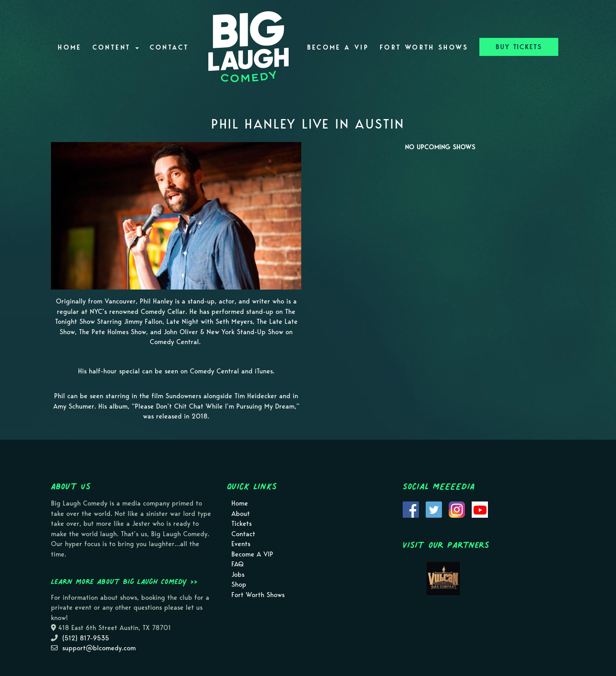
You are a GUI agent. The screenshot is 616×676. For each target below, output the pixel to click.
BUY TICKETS (519, 47)
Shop (239, 584)
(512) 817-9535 (86, 638)
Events (241, 544)
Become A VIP (338, 47)
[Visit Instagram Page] (457, 509)
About (241, 514)
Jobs (238, 575)
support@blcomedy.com (99, 648)
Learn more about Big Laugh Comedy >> (124, 581)
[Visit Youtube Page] (480, 509)
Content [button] (116, 47)
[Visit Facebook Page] (411, 509)
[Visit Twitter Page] (434, 509)
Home (69, 47)
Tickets (241, 524)
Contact (169, 47)
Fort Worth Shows (424, 47)
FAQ (237, 564)
